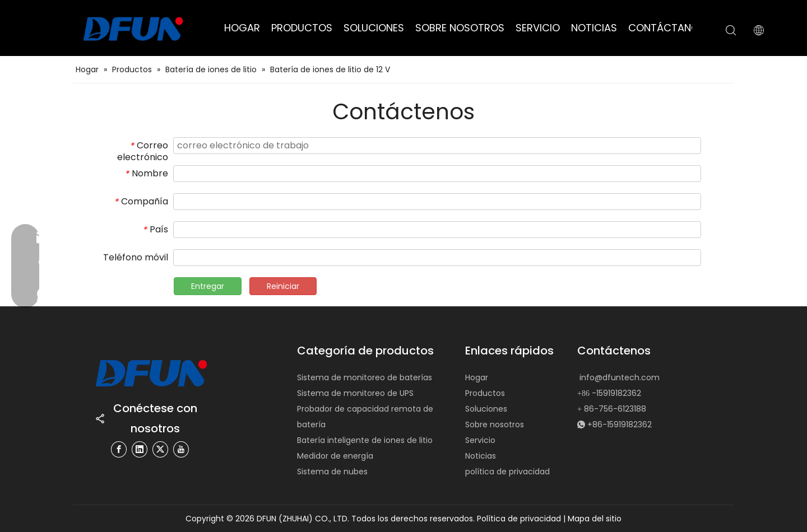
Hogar (477, 377)
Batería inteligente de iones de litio (365, 440)
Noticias (481, 456)
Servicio (480, 440)
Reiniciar (283, 286)
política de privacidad (507, 472)
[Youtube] (181, 449)
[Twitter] (160, 449)
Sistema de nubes (332, 472)
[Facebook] (119, 449)
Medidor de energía (335, 456)
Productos (485, 393)
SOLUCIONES (374, 28)
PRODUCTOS (302, 28)
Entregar (208, 286)
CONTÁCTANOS (667, 28)
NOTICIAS (594, 28)
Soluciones (486, 409)
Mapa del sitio (595, 519)
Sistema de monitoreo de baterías (365, 377)
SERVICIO (538, 28)
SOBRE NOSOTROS (460, 28)
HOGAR (242, 28)
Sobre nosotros (495, 424)
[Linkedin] (140, 449)
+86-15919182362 (620, 424)
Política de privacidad (520, 519)
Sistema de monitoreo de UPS (355, 393)
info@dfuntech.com (620, 377)
